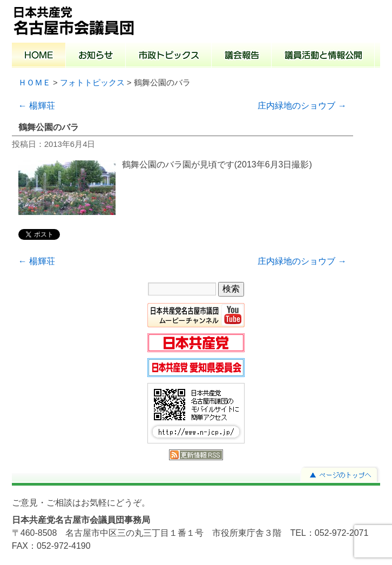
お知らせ (96, 56)
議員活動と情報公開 (323, 56)
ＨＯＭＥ (35, 83)
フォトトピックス (92, 83)
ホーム (39, 56)
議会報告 (242, 56)
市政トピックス (169, 56)
